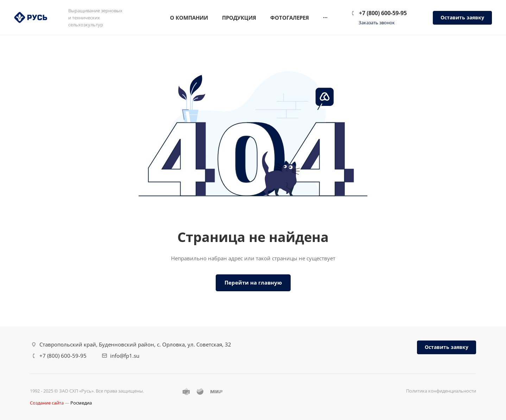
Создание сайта (47, 403)
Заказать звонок (377, 23)
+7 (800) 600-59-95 (383, 13)
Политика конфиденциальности (441, 391)
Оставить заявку (462, 17)
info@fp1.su (125, 356)
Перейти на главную (253, 282)
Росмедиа (81, 403)
